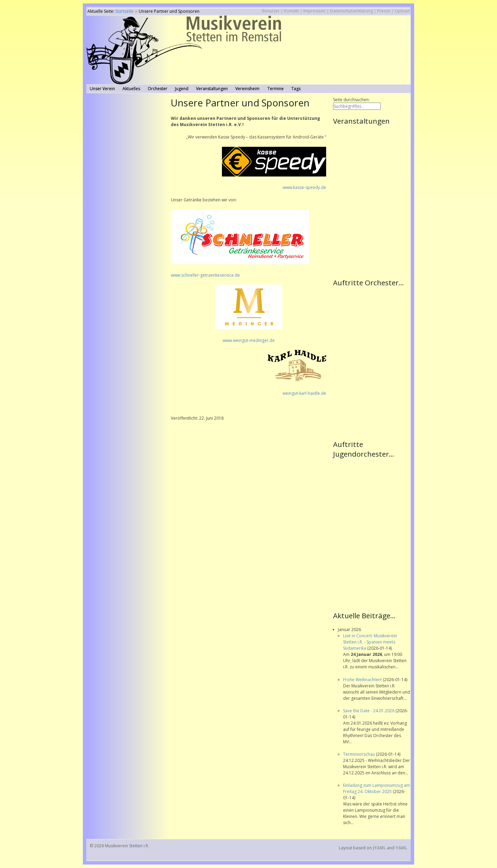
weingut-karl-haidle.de (304, 393)
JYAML (379, 848)
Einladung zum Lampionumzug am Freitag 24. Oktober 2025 (377, 788)
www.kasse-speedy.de (304, 187)
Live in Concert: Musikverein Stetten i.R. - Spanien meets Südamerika (370, 642)
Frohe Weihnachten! (363, 680)
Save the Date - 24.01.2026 (369, 711)
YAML (401, 848)
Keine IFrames (372, 201)
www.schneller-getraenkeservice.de (205, 275)
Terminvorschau (359, 754)
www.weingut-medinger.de (249, 340)
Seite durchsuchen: (351, 100)
